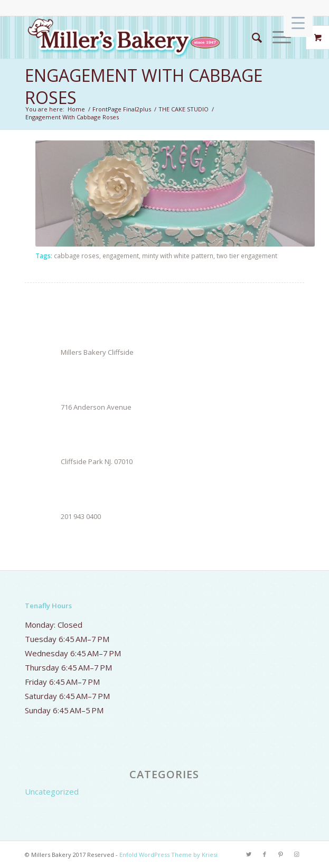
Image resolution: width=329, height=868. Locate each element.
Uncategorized (52, 791)
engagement (121, 256)
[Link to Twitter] (249, 854)
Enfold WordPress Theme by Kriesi (168, 855)
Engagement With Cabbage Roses (144, 86)
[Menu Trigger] (298, 22)
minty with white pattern (178, 256)
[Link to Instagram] (296, 854)
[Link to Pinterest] (280, 854)
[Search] (252, 37)
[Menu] (276, 37)
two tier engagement (247, 256)
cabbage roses (77, 256)
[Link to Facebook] (265, 854)
